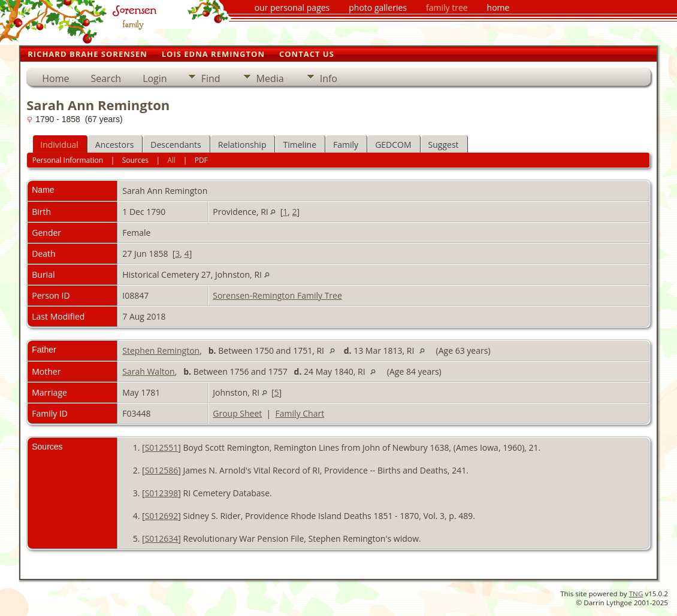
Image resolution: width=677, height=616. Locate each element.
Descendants (176, 145)
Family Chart (300, 413)
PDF (201, 160)
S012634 (162, 538)
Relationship (242, 145)
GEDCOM (393, 145)
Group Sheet (237, 413)
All (172, 160)
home (498, 7)
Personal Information (68, 160)
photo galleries (378, 7)
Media (270, 78)
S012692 (162, 516)
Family (346, 145)
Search (106, 78)
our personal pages (292, 7)
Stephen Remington (161, 351)
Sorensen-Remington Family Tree (277, 295)
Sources (135, 160)
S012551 (162, 447)
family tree (447, 7)
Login (155, 78)
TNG (636, 594)
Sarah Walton (148, 371)
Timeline (300, 145)
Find (211, 78)
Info (329, 78)
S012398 (162, 493)
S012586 (162, 470)
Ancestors (114, 145)
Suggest (444, 145)
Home (55, 78)
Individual (59, 145)
